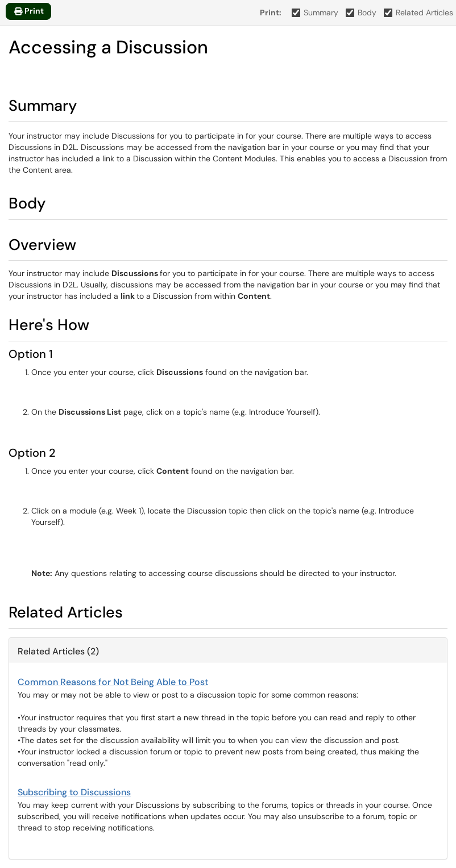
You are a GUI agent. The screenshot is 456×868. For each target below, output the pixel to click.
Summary (315, 12)
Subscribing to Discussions (74, 792)
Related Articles (419, 12)
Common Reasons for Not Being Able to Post (113, 682)
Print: (271, 12)
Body (361, 12)
